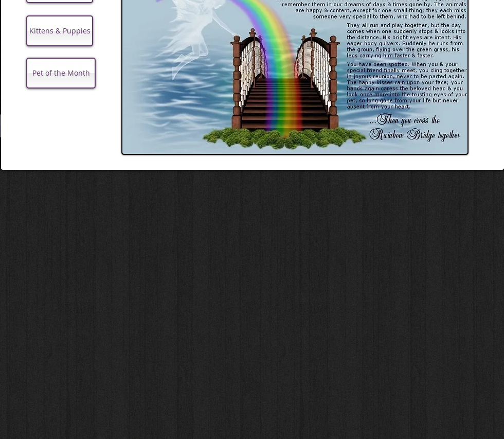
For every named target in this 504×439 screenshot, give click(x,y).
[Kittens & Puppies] (60, 31)
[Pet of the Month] (61, 73)
